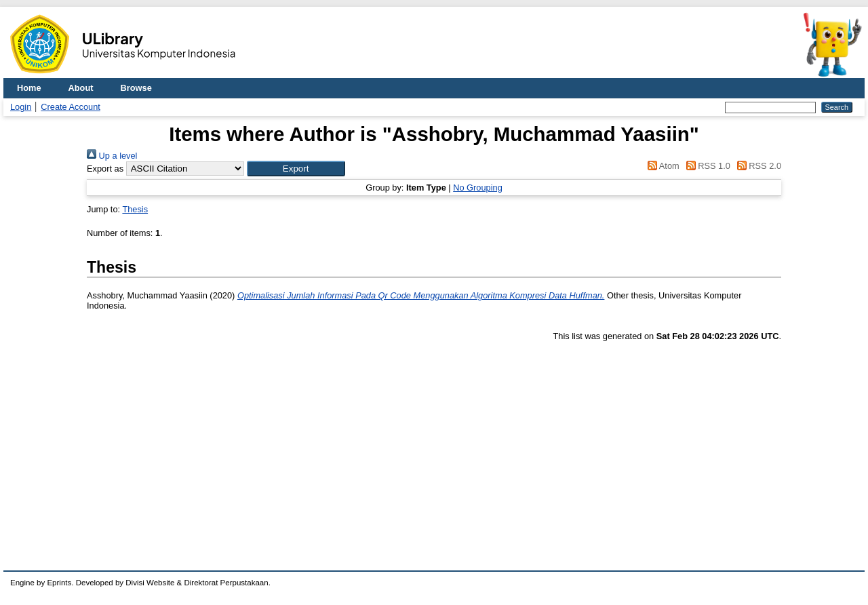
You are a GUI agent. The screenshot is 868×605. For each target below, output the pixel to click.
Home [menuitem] (29, 88)
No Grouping (478, 188)
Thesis (135, 209)
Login (21, 107)
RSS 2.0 (757, 166)
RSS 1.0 (706, 166)
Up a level (112, 156)
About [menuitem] (81, 88)
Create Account (71, 107)
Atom (662, 166)
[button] (296, 169)
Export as (105, 169)
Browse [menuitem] (136, 88)
